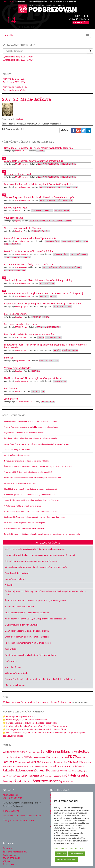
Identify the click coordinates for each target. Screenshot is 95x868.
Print (65, 130)
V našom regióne (53, 327)
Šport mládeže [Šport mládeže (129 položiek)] (23, 781)
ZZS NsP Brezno (21, 327)
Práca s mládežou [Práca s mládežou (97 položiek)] (65, 766)
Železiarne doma (68, 164)
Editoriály (54, 361)
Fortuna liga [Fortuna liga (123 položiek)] (10, 762)
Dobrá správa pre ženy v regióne (17, 455)
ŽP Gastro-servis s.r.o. (24, 402)
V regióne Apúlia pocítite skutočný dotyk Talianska (24, 528)
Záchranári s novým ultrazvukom (17, 450)
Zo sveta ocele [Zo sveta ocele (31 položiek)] (49, 776)
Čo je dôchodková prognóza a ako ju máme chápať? (25, 523)
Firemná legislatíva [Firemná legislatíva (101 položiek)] (57, 757)
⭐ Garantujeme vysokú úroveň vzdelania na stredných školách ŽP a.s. (35, 729)
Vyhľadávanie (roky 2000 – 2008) (18, 60)
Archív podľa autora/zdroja (15, 90)
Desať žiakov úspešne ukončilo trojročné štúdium (27, 631)
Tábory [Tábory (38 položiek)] (74, 771)
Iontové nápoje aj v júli (15, 579)
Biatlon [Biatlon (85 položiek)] (57, 752)
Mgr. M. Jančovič (22, 164)
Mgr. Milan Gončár (23, 187)
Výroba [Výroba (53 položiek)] (12, 776)
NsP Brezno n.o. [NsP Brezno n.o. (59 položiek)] (84, 762)
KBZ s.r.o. (7, 861)
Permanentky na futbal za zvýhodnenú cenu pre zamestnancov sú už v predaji (40, 555)
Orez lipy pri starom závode (17, 573)
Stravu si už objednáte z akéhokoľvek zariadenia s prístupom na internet (33, 478)
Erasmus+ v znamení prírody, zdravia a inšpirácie (27, 637)
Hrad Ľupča (67, 200)
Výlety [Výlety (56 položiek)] (6, 776)
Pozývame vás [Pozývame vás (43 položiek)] (29, 767)
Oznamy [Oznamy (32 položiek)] (21, 767)
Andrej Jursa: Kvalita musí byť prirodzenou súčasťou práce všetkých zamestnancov (36, 444)
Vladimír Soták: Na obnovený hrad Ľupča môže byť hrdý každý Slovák (31, 422)
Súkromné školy (53, 241)
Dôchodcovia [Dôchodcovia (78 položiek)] (33, 757)
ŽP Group (36, 231)
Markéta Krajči (21, 267)
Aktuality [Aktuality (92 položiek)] (14, 752)
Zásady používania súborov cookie (68, 848)
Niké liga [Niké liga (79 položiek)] (72, 762)
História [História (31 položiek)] (20, 762)
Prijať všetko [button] (61, 854)
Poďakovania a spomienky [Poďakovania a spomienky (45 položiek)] (45, 766)
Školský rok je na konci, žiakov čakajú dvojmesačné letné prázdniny (35, 549)
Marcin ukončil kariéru (15, 685)
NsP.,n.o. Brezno (22, 337)
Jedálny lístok (11, 649)
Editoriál (9, 585)
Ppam (17, 221)
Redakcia (19, 119)
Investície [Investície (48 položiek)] (27, 762)
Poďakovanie (11, 661)
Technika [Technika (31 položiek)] (69, 771)
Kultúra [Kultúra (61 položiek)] (57, 762)
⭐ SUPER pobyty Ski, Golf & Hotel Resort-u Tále (25, 720)
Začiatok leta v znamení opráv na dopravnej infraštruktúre (31, 561)
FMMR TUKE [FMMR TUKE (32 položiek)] (81, 758)
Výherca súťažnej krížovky (17, 673)
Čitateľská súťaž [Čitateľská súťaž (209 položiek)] (77, 775)
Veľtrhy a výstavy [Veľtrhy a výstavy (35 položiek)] (83, 771)
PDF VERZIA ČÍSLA (81, 23)
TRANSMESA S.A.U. (12, 858)
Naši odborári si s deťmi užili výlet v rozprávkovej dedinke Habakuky (36, 619)
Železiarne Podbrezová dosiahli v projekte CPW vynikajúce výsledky (31, 438)
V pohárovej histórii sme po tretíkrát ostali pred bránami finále (29, 472)
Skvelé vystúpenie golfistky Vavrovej (21, 625)
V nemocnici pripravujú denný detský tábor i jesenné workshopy (30, 495)
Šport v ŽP (44, 296)
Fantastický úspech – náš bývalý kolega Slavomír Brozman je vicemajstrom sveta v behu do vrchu (42, 534)
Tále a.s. (45, 231)
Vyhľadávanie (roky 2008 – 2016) (18, 57)
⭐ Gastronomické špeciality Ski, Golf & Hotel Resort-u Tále (30, 723)
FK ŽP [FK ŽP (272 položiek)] (73, 757)
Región (40, 327)
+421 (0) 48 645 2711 (13, 798)
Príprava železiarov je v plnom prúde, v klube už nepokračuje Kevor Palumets (40, 679)
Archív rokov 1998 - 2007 (14, 79)
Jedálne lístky (48, 402)
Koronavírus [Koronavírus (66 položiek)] (47, 762)
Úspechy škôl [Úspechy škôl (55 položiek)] (59, 776)
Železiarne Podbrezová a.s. (15, 852)
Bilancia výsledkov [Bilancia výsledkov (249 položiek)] (75, 751)
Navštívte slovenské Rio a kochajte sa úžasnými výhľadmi (27, 461)
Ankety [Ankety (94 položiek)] (24, 752)
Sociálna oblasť (62, 211)
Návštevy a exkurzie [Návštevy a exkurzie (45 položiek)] (10, 766)
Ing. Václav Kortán (22, 241)
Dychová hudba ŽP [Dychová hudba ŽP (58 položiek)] (18, 757)
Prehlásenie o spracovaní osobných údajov (22, 816)
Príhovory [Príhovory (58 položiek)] (79, 766)
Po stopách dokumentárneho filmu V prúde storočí (28, 643)
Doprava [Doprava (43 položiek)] (6, 757)
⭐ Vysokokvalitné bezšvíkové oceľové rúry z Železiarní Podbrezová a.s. (35, 726)
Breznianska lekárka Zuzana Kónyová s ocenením (27, 613)
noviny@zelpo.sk (22, 254)
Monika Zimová (21, 151)
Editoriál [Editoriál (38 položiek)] (43, 757)
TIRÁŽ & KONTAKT (11, 811)
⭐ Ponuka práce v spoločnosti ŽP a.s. (20, 716)
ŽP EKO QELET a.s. (11, 865)
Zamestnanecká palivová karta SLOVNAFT (21, 483)
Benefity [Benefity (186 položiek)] (47, 751)
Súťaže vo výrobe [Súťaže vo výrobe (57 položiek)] (58, 771)
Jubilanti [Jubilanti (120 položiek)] (36, 762)
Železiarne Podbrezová (48, 164)
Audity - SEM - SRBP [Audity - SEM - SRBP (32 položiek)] (34, 752)
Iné (65, 381)
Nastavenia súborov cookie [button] (67, 859)
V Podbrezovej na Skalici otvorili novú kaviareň (22, 506)
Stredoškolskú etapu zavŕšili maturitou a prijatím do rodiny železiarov (31, 500)
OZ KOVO (40, 151)
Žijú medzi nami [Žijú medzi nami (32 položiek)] (68, 782)
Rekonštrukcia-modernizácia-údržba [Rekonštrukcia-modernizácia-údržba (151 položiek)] (27, 770)
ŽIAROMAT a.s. (9, 855)
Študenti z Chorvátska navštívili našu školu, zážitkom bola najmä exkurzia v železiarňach (39, 467)
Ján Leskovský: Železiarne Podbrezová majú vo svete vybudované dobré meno (35, 517)
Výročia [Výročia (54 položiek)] (18, 776)
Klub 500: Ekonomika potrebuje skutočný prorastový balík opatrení (30, 489)
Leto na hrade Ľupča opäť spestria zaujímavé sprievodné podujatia (30, 512)
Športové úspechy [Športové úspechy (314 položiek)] (48, 781)
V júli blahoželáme (13, 667)
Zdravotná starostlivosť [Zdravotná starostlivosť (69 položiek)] (33, 776)
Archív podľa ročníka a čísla (15, 87)
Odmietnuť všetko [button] (77, 854)
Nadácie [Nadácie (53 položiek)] (64, 762)
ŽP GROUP (8, 848)
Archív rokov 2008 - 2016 (14, 82)
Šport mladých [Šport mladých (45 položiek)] (8, 782)
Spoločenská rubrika (61, 221)
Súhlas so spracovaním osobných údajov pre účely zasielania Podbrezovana (37, 702)
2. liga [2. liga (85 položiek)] (6, 752)
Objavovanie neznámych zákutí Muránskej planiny (24, 433)
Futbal (53, 296)
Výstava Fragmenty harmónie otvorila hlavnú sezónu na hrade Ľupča (31, 427)
